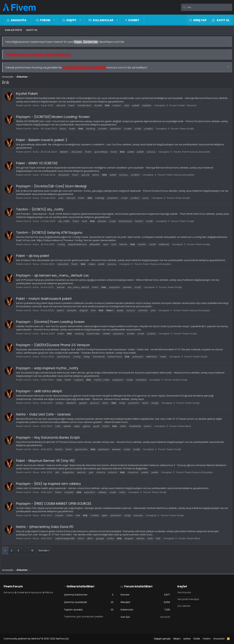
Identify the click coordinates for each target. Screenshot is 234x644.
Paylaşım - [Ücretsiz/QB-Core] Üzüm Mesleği (53, 188)
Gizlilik (193, 639)
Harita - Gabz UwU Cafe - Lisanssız (45, 419)
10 (34, 556)
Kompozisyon (40, 592)
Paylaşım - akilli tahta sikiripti (41, 396)
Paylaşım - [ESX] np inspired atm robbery (50, 489)
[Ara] (207, 7)
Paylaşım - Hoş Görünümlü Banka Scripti (50, 443)
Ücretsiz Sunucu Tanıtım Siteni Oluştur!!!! (40, 56)
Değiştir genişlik (159, 639)
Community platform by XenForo (40, 639)
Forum (45, 20)
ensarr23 (163, 617)
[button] (54, 20)
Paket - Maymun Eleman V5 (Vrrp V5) (47, 466)
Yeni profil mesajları (187, 599)
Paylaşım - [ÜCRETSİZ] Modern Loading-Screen (55, 119)
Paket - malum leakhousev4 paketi (46, 304)
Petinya (12, 595)
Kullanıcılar (103, 20)
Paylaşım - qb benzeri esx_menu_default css (54, 281)
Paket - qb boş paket (34, 258)
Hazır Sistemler (88, 43)
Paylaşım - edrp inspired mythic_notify (49, 373)
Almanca (13, 592)
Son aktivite (13, 30)
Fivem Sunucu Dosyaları (198, 154)
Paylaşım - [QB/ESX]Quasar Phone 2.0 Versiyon (55, 350)
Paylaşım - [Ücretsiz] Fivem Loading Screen (52, 327)
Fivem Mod (186, 431)
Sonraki (45, 556)
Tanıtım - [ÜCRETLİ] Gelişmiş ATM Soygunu (51, 234)
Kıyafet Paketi (29, 95)
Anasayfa (19, 20)
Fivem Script (188, 130)
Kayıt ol (32, 30)
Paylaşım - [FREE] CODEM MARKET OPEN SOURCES (55, 509)
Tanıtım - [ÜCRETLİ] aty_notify (42, 211)
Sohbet (134, 20)
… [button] (27, 556)
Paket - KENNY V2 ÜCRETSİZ (39, 165)
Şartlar (183, 639)
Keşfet (71, 20)
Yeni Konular (183, 592)
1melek (25, 592)
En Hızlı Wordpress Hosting (86, 69)
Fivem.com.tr (26, 107)
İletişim (173, 639)
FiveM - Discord (189, 107)
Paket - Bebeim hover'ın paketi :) (43, 142)
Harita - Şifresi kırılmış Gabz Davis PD (47, 532)
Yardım (203, 639)
